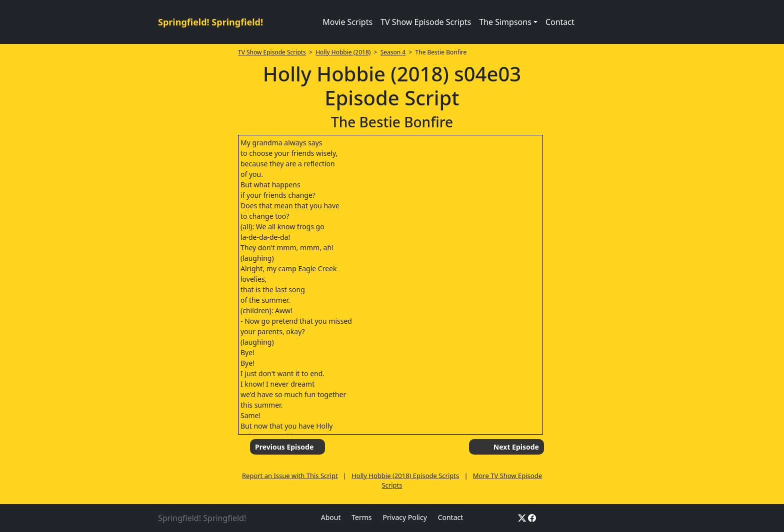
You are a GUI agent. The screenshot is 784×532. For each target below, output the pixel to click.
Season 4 (393, 52)
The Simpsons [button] (505, 22)
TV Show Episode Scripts (426, 22)
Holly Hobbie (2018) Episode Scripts (405, 476)
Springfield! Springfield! (210, 22)
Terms (361, 517)
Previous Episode (284, 447)
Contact (560, 22)
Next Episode (516, 447)
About (331, 517)
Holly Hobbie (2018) (343, 52)
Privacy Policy (404, 517)
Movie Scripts (347, 22)
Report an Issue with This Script (290, 476)
